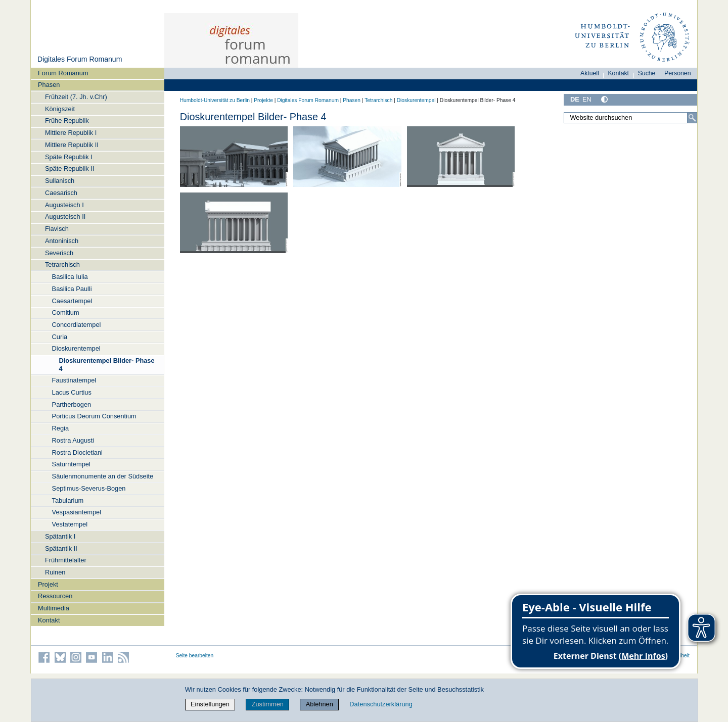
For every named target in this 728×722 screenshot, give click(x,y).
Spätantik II (61, 548)
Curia (60, 337)
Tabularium (68, 500)
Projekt (48, 584)
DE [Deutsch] (575, 99)
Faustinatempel (74, 380)
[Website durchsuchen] (630, 118)
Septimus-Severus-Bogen (89, 488)
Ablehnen (320, 704)
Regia (60, 428)
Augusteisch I (64, 205)
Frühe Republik (67, 121)
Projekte (263, 100)
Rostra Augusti (73, 440)
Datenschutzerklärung (381, 704)
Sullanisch (60, 181)
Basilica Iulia (70, 277)
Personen (678, 73)
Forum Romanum (63, 73)
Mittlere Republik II (72, 145)
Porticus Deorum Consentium (94, 416)
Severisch (59, 253)
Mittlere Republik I (71, 133)
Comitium (66, 312)
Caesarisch (61, 193)
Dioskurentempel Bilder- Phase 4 (106, 364)
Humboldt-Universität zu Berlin (215, 100)
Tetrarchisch (62, 264)
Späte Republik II (70, 169)
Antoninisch (62, 241)
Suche (647, 73)
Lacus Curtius (72, 392)
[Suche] (692, 118)
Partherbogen (72, 404)
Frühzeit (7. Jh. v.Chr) (76, 97)
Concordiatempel (77, 325)
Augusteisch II (65, 216)
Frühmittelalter (66, 560)
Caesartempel (72, 301)
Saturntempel (71, 464)
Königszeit (60, 109)
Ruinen (55, 572)
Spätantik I (60, 536)
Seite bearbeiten (195, 656)
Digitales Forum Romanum (80, 59)
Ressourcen (55, 596)
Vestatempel (70, 524)
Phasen (49, 85)
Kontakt (49, 620)
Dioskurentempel (76, 348)
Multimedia (54, 608)
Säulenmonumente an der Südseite (103, 476)
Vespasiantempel (77, 512)
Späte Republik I (69, 157)
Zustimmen (268, 704)
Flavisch (57, 229)
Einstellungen (210, 704)
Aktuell (590, 73)
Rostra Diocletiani (77, 452)
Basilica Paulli (72, 289)
